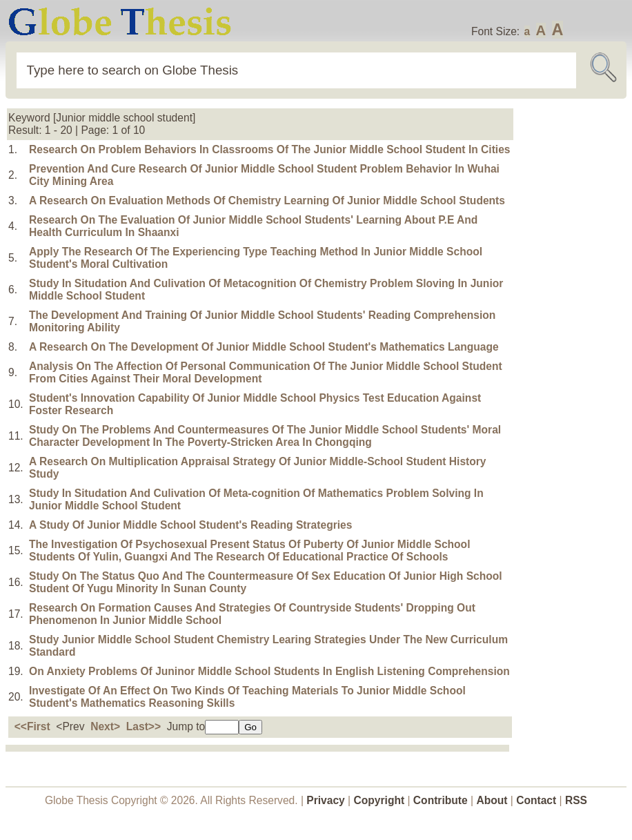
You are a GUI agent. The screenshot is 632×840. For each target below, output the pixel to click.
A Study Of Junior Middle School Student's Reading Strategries (190, 525)
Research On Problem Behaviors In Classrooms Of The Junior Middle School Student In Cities (270, 149)
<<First (32, 726)
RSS (576, 800)
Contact (537, 800)
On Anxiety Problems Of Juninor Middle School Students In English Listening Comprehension (269, 671)
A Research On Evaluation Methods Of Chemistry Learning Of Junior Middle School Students (267, 201)
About (492, 800)
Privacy (326, 800)
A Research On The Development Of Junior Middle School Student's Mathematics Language (264, 347)
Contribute (441, 800)
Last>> (144, 726)
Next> (105, 726)
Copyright (379, 800)
